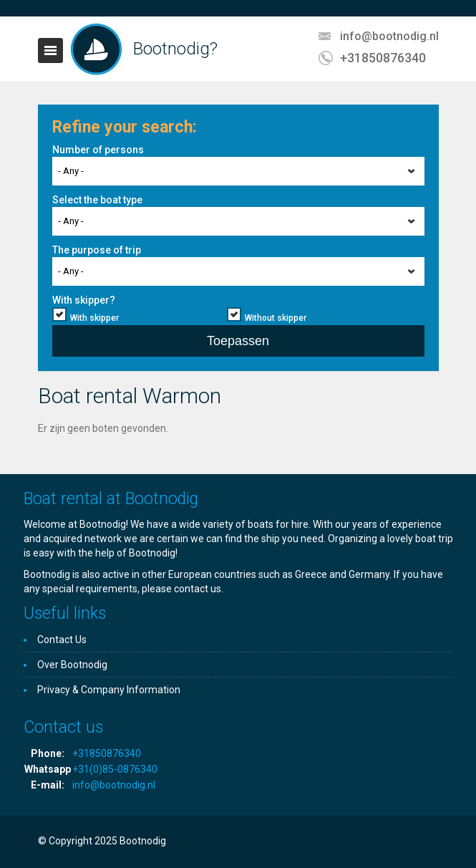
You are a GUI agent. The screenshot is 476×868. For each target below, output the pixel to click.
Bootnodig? (175, 49)
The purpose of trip (97, 250)
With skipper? (84, 300)
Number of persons (98, 150)
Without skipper (276, 318)
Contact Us (62, 640)
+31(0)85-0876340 (115, 769)
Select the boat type (97, 200)
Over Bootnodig (72, 665)
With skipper (94, 318)
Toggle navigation (50, 50)
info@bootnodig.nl (389, 36)
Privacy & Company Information (109, 690)
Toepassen (238, 341)
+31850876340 (383, 58)
